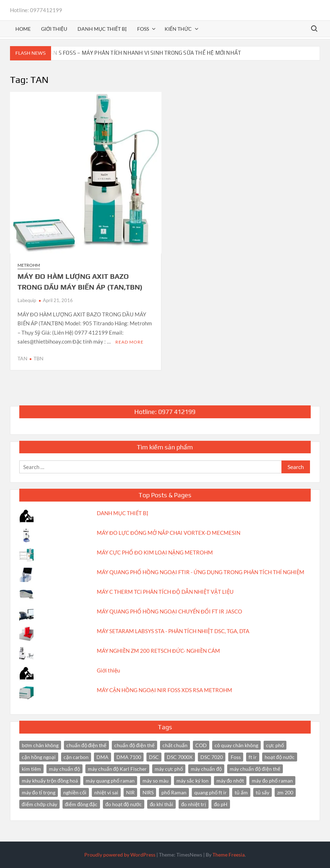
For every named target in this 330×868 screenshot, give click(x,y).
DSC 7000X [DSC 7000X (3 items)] (180, 757)
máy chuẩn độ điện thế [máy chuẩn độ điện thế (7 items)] (255, 769)
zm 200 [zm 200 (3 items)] (285, 792)
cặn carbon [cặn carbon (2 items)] (76, 757)
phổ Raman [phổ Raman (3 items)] (174, 792)
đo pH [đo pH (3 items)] (221, 804)
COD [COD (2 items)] (201, 745)
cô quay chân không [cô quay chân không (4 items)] (236, 745)
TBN (39, 358)
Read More (129, 342)
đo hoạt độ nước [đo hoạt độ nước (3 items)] (124, 804)
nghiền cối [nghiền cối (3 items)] (75, 792)
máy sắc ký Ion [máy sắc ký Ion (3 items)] (192, 781)
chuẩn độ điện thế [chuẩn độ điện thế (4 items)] (87, 745)
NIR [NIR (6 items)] (130, 792)
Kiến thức (178, 29)
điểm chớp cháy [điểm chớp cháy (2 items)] (39, 804)
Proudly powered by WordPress (120, 855)
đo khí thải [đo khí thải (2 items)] (161, 804)
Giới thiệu (54, 29)
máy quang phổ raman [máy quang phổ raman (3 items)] (110, 781)
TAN (22, 358)
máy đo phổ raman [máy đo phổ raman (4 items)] (272, 781)
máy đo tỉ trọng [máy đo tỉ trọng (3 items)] (39, 792)
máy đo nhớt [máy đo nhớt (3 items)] (230, 781)
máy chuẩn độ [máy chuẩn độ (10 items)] (64, 769)
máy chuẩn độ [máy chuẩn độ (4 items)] (206, 769)
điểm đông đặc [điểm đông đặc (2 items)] (81, 804)
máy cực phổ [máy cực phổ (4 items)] (169, 769)
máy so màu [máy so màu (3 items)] (156, 781)
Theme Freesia (229, 855)
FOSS (143, 29)
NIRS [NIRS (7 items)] (148, 792)
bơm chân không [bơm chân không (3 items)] (40, 745)
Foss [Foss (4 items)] (236, 757)
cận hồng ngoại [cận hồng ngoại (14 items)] (39, 757)
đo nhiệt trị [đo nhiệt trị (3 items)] (194, 804)
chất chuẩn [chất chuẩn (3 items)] (175, 745)
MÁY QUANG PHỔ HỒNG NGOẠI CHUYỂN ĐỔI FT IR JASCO (169, 611)
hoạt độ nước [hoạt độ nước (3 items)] (280, 757)
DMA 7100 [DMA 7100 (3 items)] (129, 757)
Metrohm (29, 265)
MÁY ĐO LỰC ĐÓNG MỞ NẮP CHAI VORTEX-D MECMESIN (169, 533)
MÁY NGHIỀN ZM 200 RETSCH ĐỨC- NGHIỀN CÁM (158, 651)
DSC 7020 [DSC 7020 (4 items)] (212, 757)
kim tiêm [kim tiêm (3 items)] (31, 769)
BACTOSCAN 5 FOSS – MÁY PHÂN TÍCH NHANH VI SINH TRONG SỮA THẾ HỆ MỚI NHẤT (134, 53)
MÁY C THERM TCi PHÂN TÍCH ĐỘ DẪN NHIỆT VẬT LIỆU (165, 592)
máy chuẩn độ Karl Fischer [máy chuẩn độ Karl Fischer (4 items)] (117, 769)
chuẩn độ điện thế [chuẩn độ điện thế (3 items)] (134, 745)
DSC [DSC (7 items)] (154, 757)
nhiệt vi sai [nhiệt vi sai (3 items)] (106, 792)
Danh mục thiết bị (102, 29)
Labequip (27, 300)
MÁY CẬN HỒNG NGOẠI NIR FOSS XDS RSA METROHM (164, 690)
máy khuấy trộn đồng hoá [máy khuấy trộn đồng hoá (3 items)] (50, 781)
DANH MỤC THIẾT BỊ (122, 513)
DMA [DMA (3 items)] (102, 757)
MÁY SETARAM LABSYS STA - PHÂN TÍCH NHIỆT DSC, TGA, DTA (173, 631)
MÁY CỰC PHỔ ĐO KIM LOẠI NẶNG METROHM (155, 552)
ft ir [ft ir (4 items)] (253, 757)
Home (23, 29)
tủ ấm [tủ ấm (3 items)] (241, 792)
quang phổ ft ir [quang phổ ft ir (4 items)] (211, 792)
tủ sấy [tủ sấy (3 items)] (262, 792)
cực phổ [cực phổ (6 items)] (275, 745)
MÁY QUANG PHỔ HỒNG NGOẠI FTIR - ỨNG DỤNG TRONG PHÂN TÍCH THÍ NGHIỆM (201, 572)
